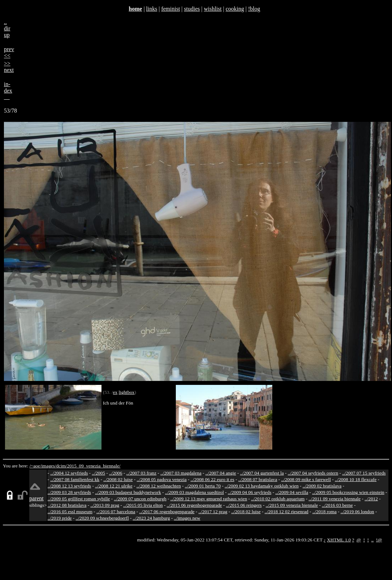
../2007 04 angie (221, 473)
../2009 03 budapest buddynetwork (128, 492)
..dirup (7, 28)
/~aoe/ (36, 466)
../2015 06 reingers (244, 505)
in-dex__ (8, 91)
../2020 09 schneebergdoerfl (102, 518)
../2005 (98, 473)
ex (115, 392)
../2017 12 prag (213, 512)
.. (373, 540)
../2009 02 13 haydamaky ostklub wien (262, 486)
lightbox (126, 392)
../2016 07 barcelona (116, 512)
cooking (235, 9)
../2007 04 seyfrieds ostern (313, 473)
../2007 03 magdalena (181, 473)
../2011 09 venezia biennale (335, 499)
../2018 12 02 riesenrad (286, 512)
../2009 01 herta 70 (203, 486)
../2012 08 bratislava (67, 505)
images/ (49, 466)
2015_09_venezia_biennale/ (94, 466)
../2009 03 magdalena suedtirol (195, 492)
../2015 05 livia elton (143, 505)
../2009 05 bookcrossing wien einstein (348, 492)
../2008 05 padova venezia (162, 479)
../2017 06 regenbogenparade (167, 512)
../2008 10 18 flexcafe (356, 479)
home (135, 9)
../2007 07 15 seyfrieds (364, 473)
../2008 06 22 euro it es (212, 479)
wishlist (213, 9)
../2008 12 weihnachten (159, 486)
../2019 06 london (357, 512)
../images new (187, 518)
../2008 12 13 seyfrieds (69, 486)
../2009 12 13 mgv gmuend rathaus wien (209, 499)
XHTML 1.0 (339, 540)
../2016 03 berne (338, 505)
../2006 (116, 473)
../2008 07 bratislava (258, 479)
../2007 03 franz (141, 473)
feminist (170, 9)
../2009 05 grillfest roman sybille (79, 499)
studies (192, 9)
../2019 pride (60, 518)
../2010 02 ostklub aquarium (278, 499)
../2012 (371, 499)
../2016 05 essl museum (70, 512)
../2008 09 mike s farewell (306, 479)
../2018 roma (324, 512)
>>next (9, 67)
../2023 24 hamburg (152, 518)
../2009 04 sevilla (292, 492)
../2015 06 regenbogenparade (195, 505)
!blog (254, 9)
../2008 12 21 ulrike (114, 486)
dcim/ (61, 466)
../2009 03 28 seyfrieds (69, 492)
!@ (379, 540)
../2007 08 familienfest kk (75, 479)
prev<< (9, 52)
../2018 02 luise (246, 512)
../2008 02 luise (118, 479)
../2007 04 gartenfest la (262, 473)
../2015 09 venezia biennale (292, 505)
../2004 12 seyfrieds (69, 473)
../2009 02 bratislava (322, 486)
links (152, 9)
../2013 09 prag (105, 505)
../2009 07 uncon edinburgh (140, 499)
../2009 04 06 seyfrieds (250, 492)
